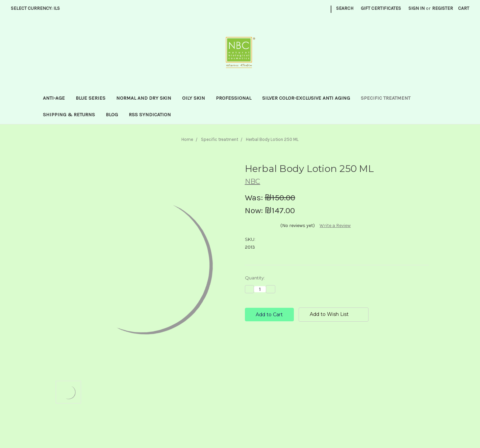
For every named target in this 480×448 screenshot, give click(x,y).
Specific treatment (386, 98)
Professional (234, 98)
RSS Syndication (150, 115)
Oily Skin (194, 98)
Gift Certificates (381, 8)
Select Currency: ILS (38, 8)
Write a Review (335, 226)
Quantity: (255, 278)
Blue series (91, 98)
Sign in (416, 8)
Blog (112, 115)
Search (345, 8)
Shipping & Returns (69, 115)
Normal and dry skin (144, 98)
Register (443, 8)
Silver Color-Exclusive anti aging (306, 98)
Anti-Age (54, 98)
